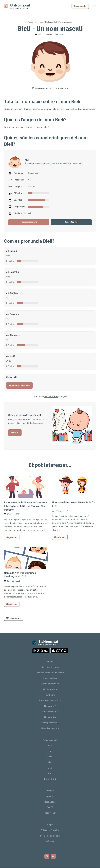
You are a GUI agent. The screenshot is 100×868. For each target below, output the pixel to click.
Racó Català (50, 802)
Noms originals (50, 689)
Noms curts (50, 695)
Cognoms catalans (50, 684)
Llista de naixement (50, 728)
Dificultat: (11, 261)
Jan (50, 768)
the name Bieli (51, 397)
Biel (29, 213)
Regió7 (50, 807)
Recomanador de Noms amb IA (50, 673)
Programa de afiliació (50, 836)
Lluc (50, 762)
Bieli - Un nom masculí (63, 22)
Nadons (49, 22)
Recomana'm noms (29, 222)
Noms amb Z (50, 706)
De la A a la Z (50, 779)
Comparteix (71, 222)
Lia (50, 751)
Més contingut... (14, 618)
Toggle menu (96, 7)
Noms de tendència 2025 (50, 701)
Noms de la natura (50, 712)
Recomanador (80, 6)
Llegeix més (12, 537)
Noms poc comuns (50, 723)
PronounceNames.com (20, 385)
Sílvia (50, 757)
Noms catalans (50, 678)
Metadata (50, 796)
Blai (24, 213)
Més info (15, 433)
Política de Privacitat (50, 830)
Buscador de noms (50, 667)
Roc (50, 773)
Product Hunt (50, 813)
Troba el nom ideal (36, 22)
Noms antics (50, 717)
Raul (50, 746)
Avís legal (50, 841)
